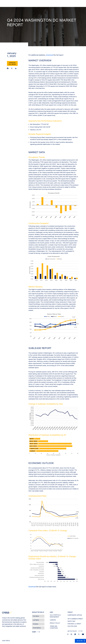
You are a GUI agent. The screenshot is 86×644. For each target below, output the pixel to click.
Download (32, 587)
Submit (34, 632)
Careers (53, 620)
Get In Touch (75, 631)
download (50, 55)
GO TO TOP (80, 641)
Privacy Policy (55, 623)
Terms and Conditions (54, 627)
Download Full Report (12, 63)
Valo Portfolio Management (55, 616)
